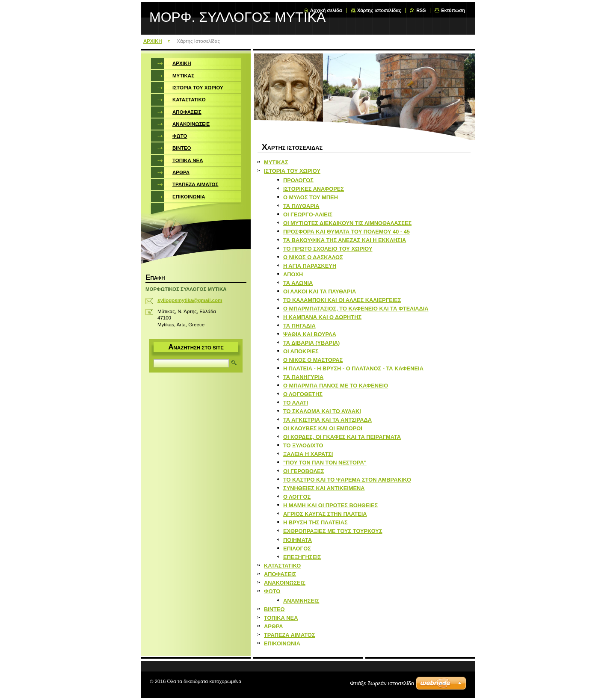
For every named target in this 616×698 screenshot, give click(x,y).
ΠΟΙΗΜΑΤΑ (298, 540)
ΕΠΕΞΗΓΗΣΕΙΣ (302, 557)
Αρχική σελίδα (326, 10)
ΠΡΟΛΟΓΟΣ (298, 180)
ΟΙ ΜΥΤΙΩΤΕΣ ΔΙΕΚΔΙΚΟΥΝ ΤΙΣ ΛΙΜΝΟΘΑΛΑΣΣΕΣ (347, 223)
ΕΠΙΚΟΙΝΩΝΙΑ (282, 643)
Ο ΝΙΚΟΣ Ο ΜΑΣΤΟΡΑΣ (313, 360)
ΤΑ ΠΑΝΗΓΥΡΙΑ (303, 377)
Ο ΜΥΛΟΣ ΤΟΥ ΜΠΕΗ (311, 197)
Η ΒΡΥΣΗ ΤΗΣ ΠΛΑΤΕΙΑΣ (315, 522)
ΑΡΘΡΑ (274, 626)
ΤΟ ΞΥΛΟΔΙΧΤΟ (303, 445)
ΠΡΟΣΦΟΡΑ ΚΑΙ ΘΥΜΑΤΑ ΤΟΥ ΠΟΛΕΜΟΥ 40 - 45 (346, 232)
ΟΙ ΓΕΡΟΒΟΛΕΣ (304, 471)
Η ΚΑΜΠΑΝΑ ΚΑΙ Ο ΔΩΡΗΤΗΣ (322, 317)
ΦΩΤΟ (272, 591)
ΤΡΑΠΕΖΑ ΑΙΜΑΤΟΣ (289, 635)
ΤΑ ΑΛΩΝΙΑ (298, 283)
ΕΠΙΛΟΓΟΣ (297, 549)
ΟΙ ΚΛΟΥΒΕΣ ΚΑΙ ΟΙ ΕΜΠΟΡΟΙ (323, 428)
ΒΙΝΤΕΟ (274, 609)
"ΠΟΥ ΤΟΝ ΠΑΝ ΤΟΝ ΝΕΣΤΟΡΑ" (325, 463)
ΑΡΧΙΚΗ (153, 41)
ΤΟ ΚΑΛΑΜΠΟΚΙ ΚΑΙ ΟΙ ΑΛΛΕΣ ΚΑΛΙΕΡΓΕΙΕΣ (342, 300)
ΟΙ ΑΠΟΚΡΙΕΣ (301, 351)
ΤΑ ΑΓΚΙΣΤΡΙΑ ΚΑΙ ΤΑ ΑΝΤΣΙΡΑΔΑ (327, 420)
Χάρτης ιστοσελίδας (379, 10)
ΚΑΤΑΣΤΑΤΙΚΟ (282, 566)
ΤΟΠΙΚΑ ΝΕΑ (281, 618)
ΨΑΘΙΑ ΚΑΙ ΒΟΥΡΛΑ (310, 334)
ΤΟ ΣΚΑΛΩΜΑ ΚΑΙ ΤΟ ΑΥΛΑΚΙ (322, 411)
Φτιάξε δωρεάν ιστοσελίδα (382, 683)
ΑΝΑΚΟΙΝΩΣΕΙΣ (285, 583)
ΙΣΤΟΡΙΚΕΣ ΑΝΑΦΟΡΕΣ (314, 189)
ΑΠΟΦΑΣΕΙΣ (280, 574)
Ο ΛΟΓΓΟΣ (297, 497)
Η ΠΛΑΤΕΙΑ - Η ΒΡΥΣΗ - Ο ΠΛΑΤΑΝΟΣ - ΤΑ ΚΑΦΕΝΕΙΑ (353, 368)
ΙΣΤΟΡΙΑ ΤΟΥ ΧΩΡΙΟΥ (292, 171)
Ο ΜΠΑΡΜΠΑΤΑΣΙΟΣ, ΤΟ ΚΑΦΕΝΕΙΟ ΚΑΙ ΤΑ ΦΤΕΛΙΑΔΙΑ (356, 309)
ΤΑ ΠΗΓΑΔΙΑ (299, 326)
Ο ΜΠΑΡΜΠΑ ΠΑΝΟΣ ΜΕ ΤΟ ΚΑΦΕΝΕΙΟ (336, 386)
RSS (421, 10)
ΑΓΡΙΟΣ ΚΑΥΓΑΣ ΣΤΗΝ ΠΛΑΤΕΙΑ (325, 514)
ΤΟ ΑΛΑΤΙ (296, 403)
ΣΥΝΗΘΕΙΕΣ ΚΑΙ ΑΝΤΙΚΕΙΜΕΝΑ (324, 488)
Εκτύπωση (453, 10)
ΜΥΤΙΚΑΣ (276, 162)
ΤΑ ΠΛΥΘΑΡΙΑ (301, 206)
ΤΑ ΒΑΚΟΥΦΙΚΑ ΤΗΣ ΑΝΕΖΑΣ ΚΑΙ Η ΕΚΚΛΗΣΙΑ (345, 240)
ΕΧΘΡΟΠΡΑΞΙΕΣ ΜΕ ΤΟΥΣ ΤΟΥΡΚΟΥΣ (333, 531)
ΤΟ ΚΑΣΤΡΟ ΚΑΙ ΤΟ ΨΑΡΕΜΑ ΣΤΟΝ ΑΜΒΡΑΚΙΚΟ (347, 480)
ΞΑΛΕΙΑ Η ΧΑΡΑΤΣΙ (308, 454)
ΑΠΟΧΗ (293, 274)
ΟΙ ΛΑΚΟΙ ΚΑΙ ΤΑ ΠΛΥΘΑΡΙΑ (320, 291)
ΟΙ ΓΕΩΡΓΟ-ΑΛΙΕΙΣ (308, 214)
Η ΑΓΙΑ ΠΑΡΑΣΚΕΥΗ (310, 266)
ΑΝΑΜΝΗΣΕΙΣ (301, 601)
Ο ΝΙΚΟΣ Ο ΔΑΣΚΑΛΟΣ (313, 257)
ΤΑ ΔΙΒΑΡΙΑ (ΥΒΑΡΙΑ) (311, 343)
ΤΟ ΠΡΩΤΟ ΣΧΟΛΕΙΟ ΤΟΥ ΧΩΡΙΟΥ (328, 249)
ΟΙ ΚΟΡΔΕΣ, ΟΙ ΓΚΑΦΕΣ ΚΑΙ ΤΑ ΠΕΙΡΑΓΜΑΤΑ (342, 437)
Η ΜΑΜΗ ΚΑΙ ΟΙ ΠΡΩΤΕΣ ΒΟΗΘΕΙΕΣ (330, 505)
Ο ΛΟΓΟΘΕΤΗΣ (303, 394)
